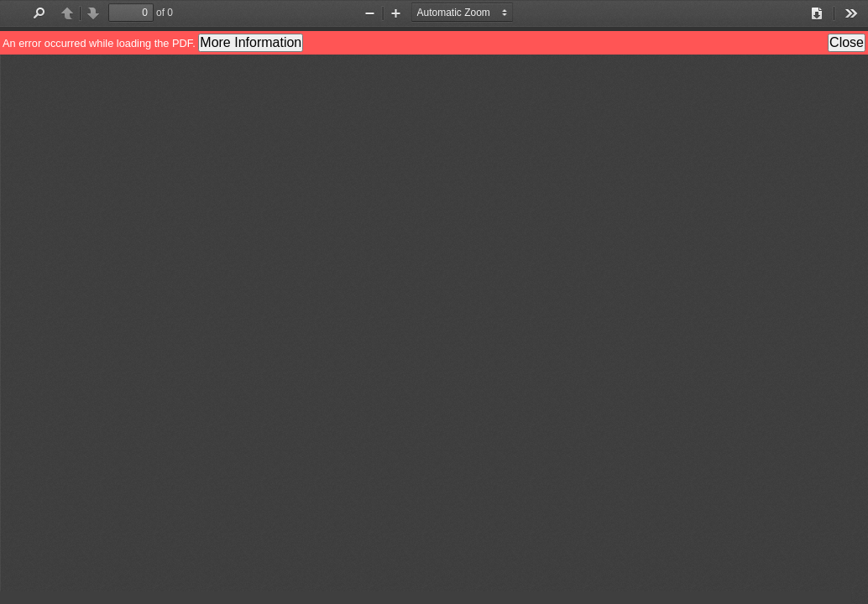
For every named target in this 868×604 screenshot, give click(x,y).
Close (847, 42)
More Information (251, 42)
